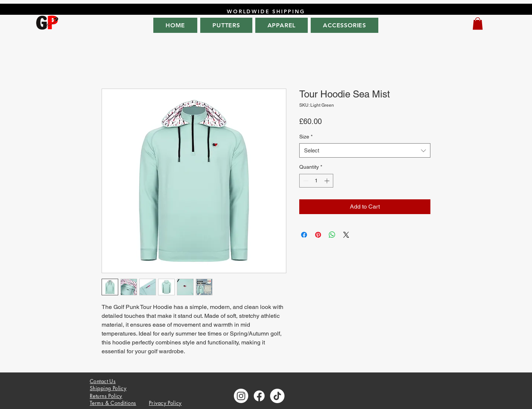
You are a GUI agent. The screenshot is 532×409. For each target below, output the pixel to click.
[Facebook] (259, 396)
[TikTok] (277, 396)
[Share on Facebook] (304, 235)
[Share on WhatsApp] (332, 235)
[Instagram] (241, 396)
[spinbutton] (316, 181)
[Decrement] (305, 181)
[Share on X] (346, 235)
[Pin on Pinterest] (318, 235)
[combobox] (365, 150)
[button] (478, 23)
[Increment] (328, 181)
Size (306, 137)
